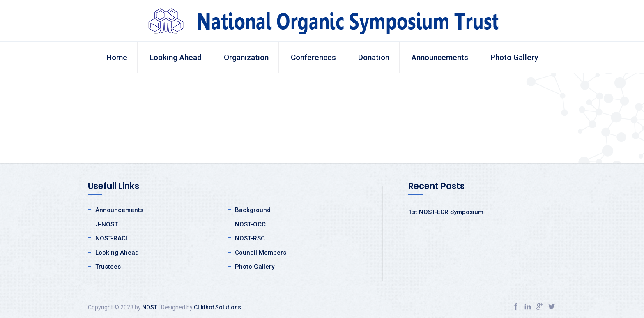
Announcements (440, 57)
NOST (150, 307)
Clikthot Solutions (217, 307)
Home (117, 57)
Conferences (313, 57)
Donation (374, 57)
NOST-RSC (250, 238)
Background (253, 210)
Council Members (261, 253)
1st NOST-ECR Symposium (446, 212)
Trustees (108, 267)
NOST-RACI (111, 238)
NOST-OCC (250, 224)
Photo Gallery (514, 57)
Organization (246, 57)
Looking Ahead (176, 57)
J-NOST (107, 224)
